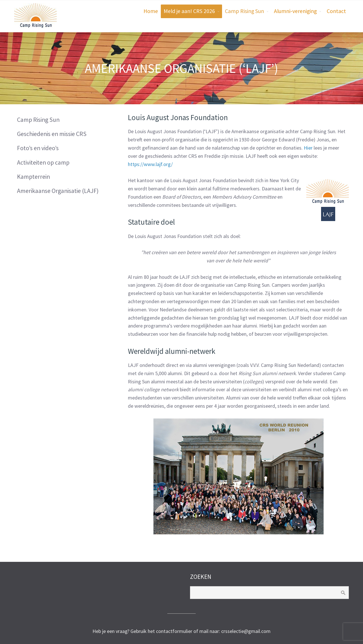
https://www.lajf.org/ (150, 164)
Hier (308, 148)
